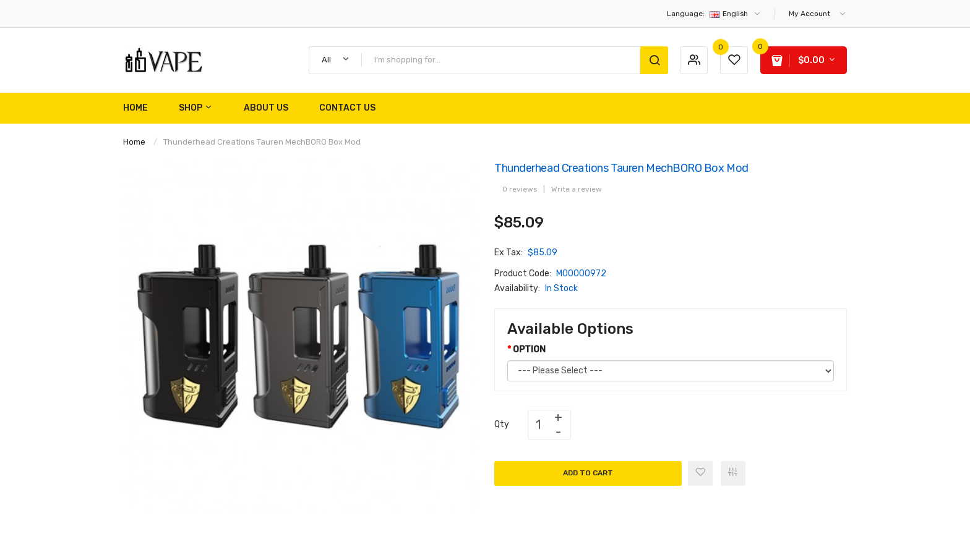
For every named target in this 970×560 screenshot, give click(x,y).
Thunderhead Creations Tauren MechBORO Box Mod (262, 142)
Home (134, 142)
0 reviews (520, 189)
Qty (502, 424)
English (714, 14)
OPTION (529, 350)
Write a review (577, 189)
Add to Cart (588, 473)
